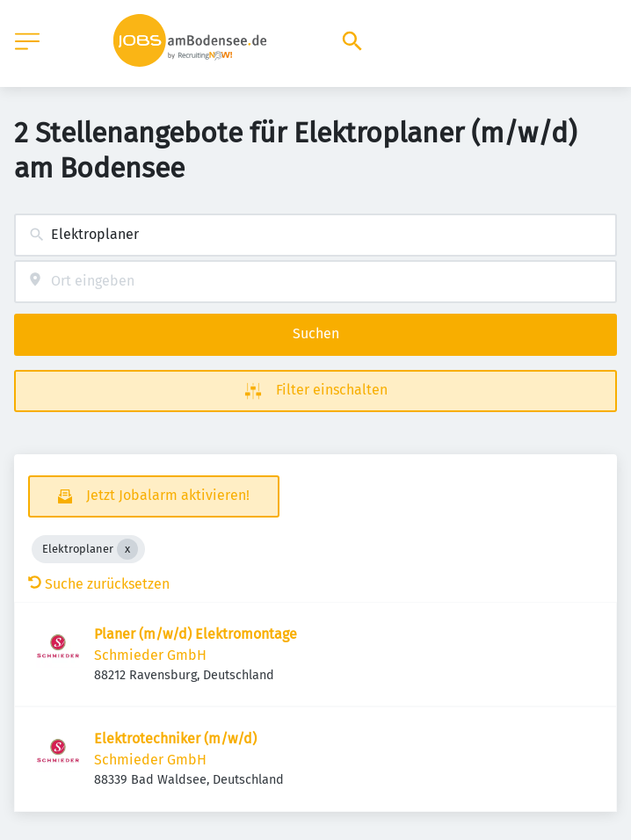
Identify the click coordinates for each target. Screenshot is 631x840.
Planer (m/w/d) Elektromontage (196, 634)
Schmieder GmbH (150, 655)
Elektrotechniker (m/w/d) (175, 739)
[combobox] (315, 235)
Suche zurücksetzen (99, 584)
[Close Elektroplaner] (127, 549)
